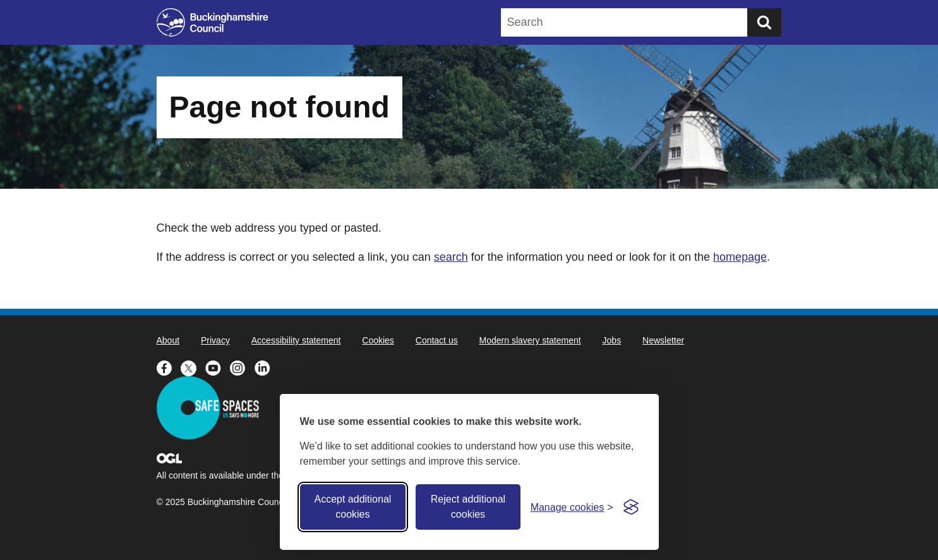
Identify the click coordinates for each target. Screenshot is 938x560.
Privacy (215, 340)
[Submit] (764, 22)
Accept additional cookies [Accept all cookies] (352, 507)
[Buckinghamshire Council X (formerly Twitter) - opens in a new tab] (193, 367)
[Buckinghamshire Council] (213, 22)
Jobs (612, 340)
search (451, 257)
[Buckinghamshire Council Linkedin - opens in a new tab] (266, 367)
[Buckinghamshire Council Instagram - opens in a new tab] (242, 367)
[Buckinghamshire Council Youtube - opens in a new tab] (218, 367)
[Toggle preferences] (572, 507)
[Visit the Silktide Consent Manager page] (631, 507)
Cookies (378, 340)
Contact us (437, 340)
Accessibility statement (296, 340)
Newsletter (663, 340)
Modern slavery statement (530, 340)
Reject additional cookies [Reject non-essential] (468, 507)
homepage (740, 257)
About (168, 340)
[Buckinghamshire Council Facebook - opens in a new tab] (169, 367)
